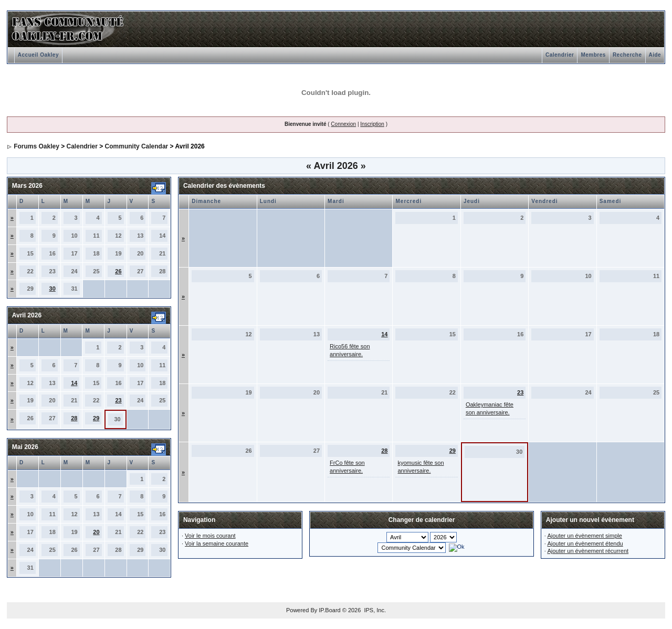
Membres (593, 55)
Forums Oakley (36, 146)
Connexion (343, 124)
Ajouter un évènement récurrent (588, 551)
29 (96, 418)
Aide (655, 55)
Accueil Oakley (38, 55)
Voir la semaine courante (217, 543)
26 (118, 271)
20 (96, 532)
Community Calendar (137, 146)
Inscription (372, 124)
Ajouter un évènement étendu (585, 543)
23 (118, 400)
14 (74, 383)
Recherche (627, 55)
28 (74, 418)
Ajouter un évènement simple (584, 536)
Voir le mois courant (210, 536)
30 (52, 289)
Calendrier (560, 55)
